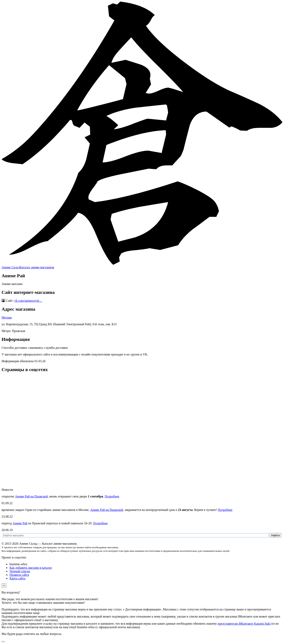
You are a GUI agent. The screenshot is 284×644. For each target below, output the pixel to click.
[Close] (4, 585)
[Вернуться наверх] (3, 642)
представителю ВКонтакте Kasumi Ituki (244, 624)
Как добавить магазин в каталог (31, 568)
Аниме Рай (20, 523)
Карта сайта (17, 578)
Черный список (20, 571)
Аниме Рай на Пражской (31, 496)
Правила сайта (19, 575)
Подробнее (112, 496)
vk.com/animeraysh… (28, 301)
